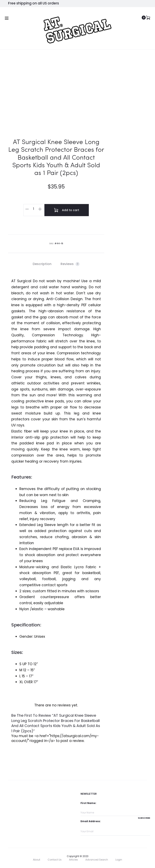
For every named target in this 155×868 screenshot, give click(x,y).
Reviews (70, 264)
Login (119, 860)
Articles (73, 860)
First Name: (88, 803)
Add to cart (67, 210)
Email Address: (91, 821)
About (37, 860)
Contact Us (55, 860)
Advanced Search (97, 860)
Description (42, 264)
